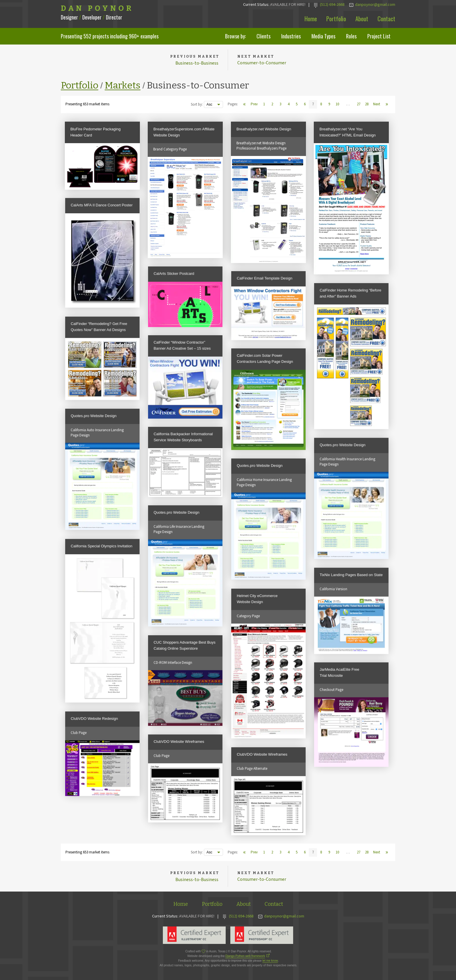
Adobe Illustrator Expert (194, 935)
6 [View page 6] (305, 104)
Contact (386, 18)
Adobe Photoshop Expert (262, 935)
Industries (291, 36)
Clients (263, 36)
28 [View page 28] (367, 104)
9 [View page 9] (329, 104)
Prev (254, 104)
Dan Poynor (97, 8)
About (362, 18)
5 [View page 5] (297, 104)
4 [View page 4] (288, 104)
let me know (270, 961)
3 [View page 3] (280, 104)
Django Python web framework (245, 956)
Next (377, 104)
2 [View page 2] (272, 104)
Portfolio (336, 18)
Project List (379, 36)
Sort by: (197, 104)
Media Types (323, 36)
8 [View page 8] (321, 104)
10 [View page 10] (337, 104)
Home (311, 18)
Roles (351, 36)
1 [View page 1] (264, 104)
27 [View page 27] (359, 104)
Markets (123, 85)
